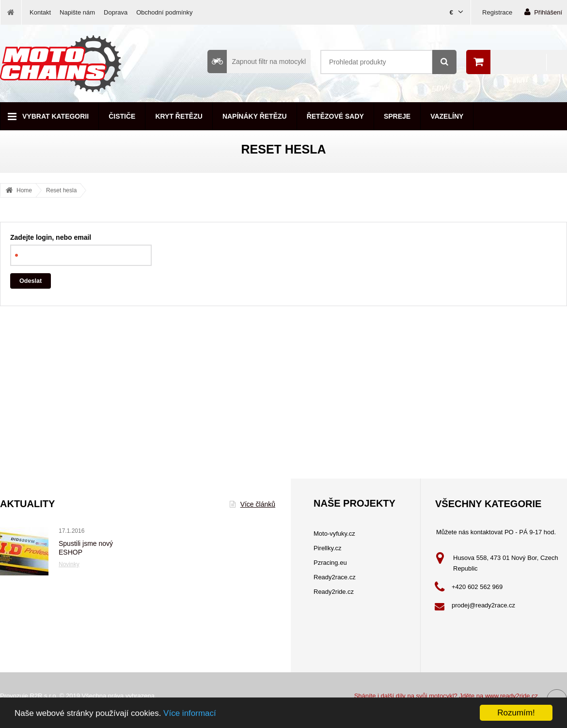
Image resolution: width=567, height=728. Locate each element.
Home (24, 190)
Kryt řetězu (179, 116)
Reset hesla (61, 190)
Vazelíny (447, 116)
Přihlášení (543, 12)
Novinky (69, 564)
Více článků (252, 504)
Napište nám (77, 12)
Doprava (116, 12)
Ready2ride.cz (334, 592)
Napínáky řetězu (255, 116)
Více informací (190, 713)
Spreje (397, 116)
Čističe (122, 116)
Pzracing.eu (330, 563)
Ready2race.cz (335, 577)
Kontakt (40, 12)
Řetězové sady (335, 116)
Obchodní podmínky (164, 12)
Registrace (497, 12)
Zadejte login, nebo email (51, 237)
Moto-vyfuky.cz (334, 534)
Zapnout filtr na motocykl (257, 62)
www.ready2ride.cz (512, 696)
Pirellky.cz (328, 548)
